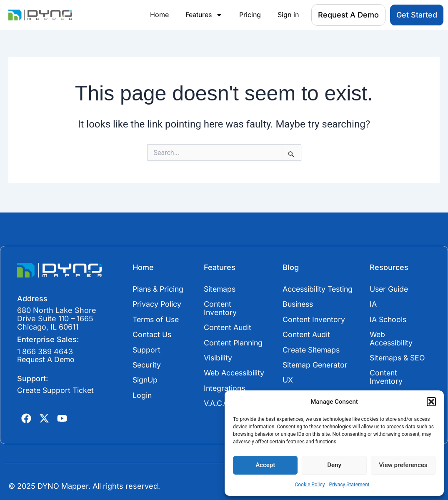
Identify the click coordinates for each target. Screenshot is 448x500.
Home (159, 15)
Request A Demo (47, 357)
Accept (265, 465)
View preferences (403, 465)
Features (204, 15)
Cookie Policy (310, 485)
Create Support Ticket (57, 388)
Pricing (250, 15)
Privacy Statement (349, 485)
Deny (334, 465)
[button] (431, 402)
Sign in (288, 15)
